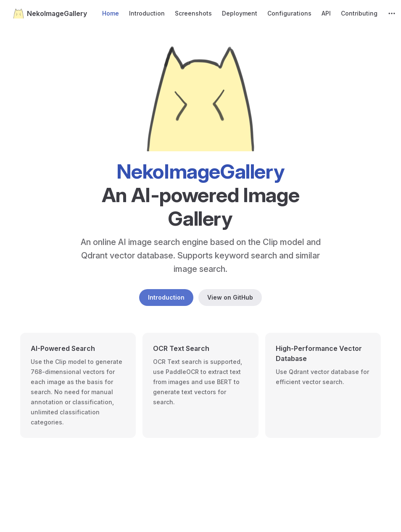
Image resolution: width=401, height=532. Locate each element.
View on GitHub (230, 297)
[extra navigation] (392, 13)
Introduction (166, 297)
